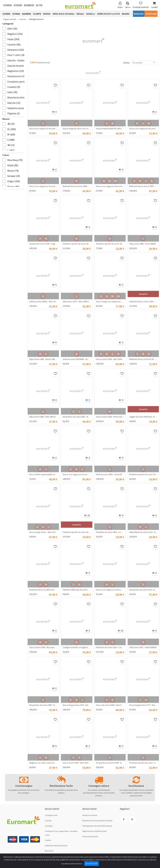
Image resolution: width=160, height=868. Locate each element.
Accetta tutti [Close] (91, 863)
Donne (18, 5)
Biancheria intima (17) (19, 97)
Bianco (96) (13, 187)
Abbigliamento (36, 19)
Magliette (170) (16, 71)
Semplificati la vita (108, 14)
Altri (39, 5)
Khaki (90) (13, 165)
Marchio (139, 14)
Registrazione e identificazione (95, 831)
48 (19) (11, 124)
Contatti (48, 821)
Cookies (48, 840)
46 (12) (11, 145)
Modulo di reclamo (90, 815)
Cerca (128, 5)
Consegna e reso (51, 815)
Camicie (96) (14, 44)
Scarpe (37, 14)
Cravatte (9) (14, 87)
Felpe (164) (13, 39)
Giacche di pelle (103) (19, 66)
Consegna (49, 826)
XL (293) (12, 129)
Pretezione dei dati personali (56, 845)
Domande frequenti (90, 836)
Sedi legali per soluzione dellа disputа (97, 826)
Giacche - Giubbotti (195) (21, 60)
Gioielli (91, 14)
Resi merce (49, 851)
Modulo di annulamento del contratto (97, 821)
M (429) (11, 134)
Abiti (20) (12, 29)
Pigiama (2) (14, 113)
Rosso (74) (13, 171)
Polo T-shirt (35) (16, 55)
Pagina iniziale (10, 19)
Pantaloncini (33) (17, 76)
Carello (154, 5)
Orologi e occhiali (64, 14)
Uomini (8, 5)
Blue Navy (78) (15, 160)
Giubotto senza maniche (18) (23, 108)
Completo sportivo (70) (20, 82)
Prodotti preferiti (141, 5)
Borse (47, 14)
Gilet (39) (12, 92)
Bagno (126, 14)
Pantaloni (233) (16, 50)
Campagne (151, 14)
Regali (80, 14)
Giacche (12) (14, 103)
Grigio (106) (14, 181)
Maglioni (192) (15, 34)
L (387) (11, 150)
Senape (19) (14, 176)
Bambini (29, 5)
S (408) (11, 140)
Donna (16, 14)
